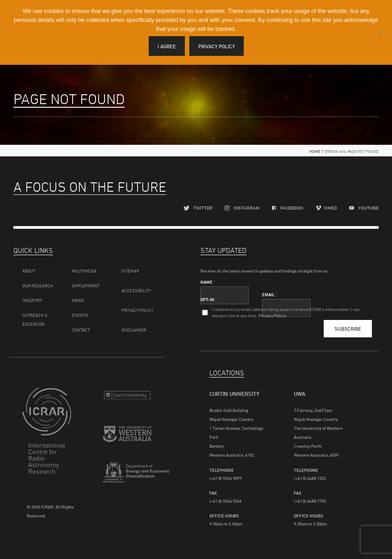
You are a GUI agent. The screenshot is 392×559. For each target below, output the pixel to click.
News (78, 300)
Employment (86, 286)
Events (80, 315)
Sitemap (130, 271)
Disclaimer (134, 330)
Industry (32, 300)
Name (208, 282)
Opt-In (209, 299)
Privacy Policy (137, 310)
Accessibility (136, 290)
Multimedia (84, 271)
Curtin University (127, 398)
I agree (167, 46)
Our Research (38, 286)
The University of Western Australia (127, 438)
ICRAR (47, 437)
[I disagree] (381, 33)
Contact (81, 330)
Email (269, 294)
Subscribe (348, 329)
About (29, 271)
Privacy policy (217, 46)
